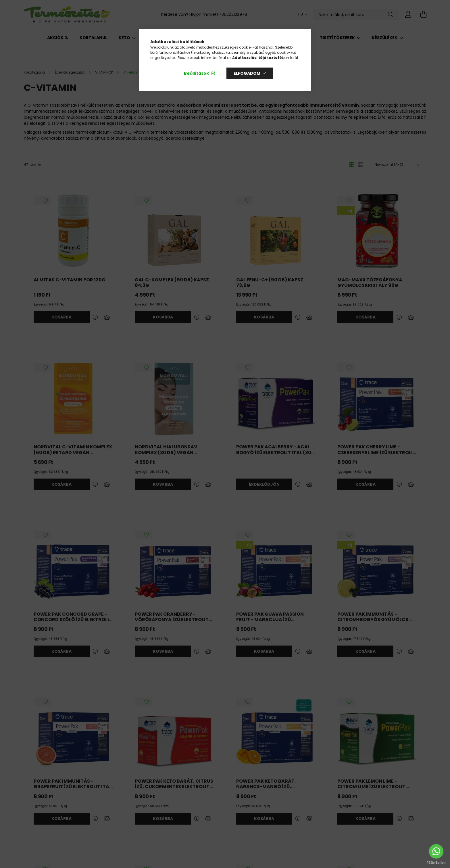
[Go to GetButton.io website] (436, 862)
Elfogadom (247, 73)
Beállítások (196, 73)
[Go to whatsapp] (436, 851)
